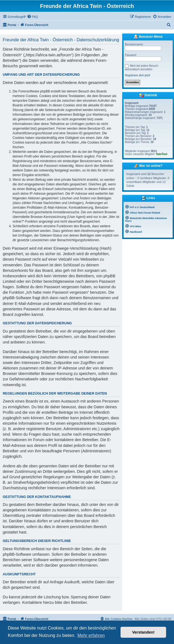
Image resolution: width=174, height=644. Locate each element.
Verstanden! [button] (143, 632)
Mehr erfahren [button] (91, 635)
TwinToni (161, 154)
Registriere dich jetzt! (138, 75)
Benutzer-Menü (148, 37)
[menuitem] (32, 17)
